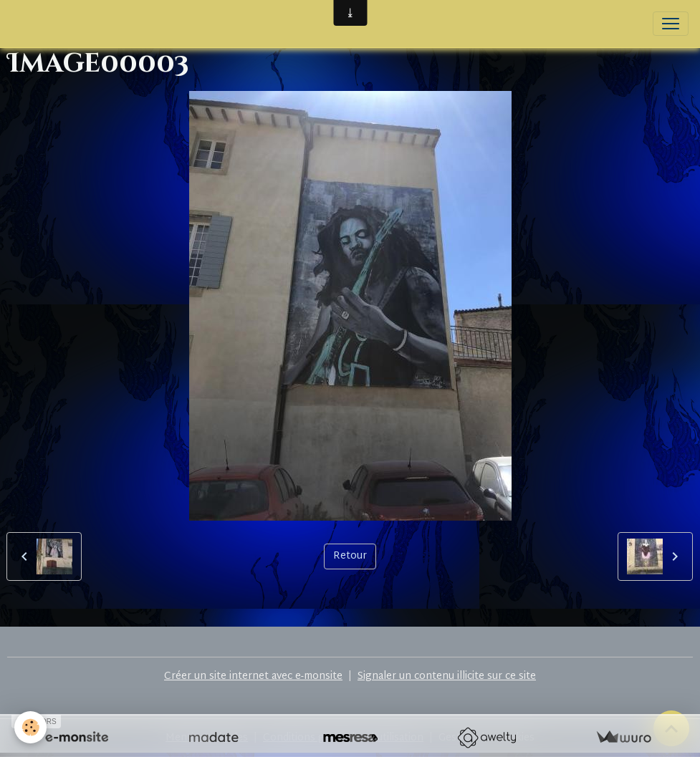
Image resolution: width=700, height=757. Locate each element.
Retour (350, 556)
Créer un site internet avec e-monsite (253, 676)
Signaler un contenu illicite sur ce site (447, 676)
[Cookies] (30, 727)
